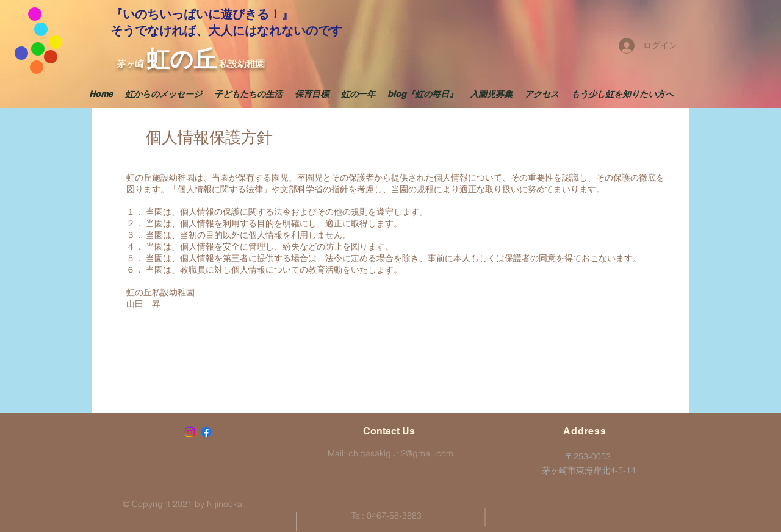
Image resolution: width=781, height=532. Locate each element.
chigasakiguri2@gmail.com (401, 453)
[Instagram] (190, 432)
